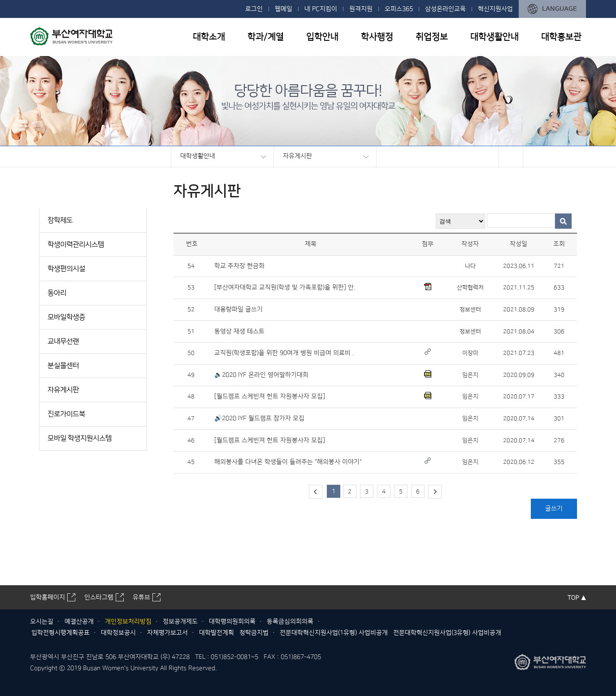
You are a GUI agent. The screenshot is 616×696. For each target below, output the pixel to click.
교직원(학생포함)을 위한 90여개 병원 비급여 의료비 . (284, 353)
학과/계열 (266, 37)
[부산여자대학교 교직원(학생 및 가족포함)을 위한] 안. (285, 287)
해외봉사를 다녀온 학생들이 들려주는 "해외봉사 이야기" (288, 462)
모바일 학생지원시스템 (80, 438)
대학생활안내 (495, 37)
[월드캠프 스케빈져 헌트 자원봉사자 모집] (270, 396)
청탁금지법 (254, 633)
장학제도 (60, 220)
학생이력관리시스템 (76, 244)
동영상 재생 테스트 (239, 331)
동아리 (57, 293)
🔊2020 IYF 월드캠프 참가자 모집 (259, 418)
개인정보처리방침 (128, 622)
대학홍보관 (561, 37)
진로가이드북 (66, 414)
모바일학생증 (66, 317)
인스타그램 (99, 597)
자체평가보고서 (167, 633)
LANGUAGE (560, 9)
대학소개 (209, 37)
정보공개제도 (180, 622)
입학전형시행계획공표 (61, 633)
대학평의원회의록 (232, 622)
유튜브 (141, 597)
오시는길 (42, 622)
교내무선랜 (63, 341)
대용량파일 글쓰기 (239, 309)
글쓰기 (554, 509)
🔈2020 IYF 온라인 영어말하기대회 (261, 375)
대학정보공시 (118, 633)
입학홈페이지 (48, 597)
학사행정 (377, 37)
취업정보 (432, 37)
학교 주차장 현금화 (239, 266)
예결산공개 (79, 622)
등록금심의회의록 (290, 622)
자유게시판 (297, 156)
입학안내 (322, 37)
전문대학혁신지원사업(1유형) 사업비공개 (334, 633)
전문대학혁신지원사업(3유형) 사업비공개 (447, 633)
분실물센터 (63, 365)
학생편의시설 (66, 269)
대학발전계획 (217, 633)
